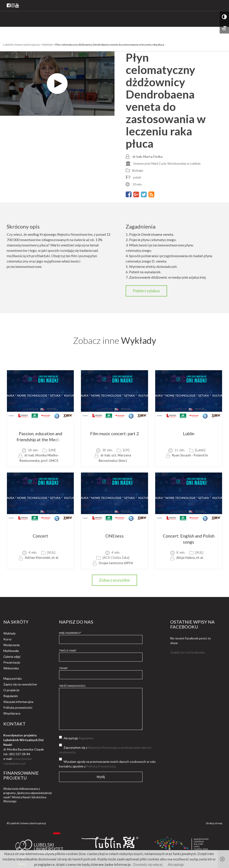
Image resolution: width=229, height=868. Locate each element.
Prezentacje (12, 662)
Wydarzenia (12, 645)
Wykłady (10, 633)
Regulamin (11, 696)
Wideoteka (11, 668)
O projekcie (11, 690)
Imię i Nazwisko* (101, 636)
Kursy (7, 639)
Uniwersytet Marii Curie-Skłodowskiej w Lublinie (167, 163)
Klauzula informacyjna (18, 702)
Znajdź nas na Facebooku (188, 652)
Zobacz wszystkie (114, 580)
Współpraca (12, 713)
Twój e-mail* (101, 654)
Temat (101, 671)
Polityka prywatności (18, 707)
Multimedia (11, 651)
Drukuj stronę (214, 823)
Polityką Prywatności (101, 766)
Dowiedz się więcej (148, 864)
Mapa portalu (13, 678)
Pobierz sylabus (146, 291)
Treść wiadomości (101, 707)
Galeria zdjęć (12, 657)
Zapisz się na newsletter (20, 684)
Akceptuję (176, 864)
